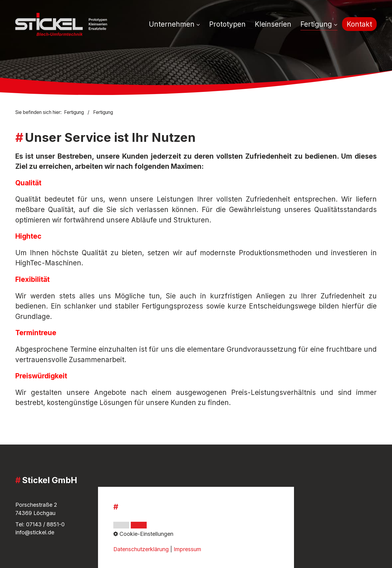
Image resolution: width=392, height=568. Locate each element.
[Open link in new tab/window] (271, 520)
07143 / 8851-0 (45, 524)
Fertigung (319, 24)
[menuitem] (177, 25)
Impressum (153, 503)
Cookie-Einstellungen (166, 531)
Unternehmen (174, 24)
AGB (144, 495)
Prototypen (227, 24)
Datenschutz (155, 523)
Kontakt (359, 24)
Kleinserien (273, 24)
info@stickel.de (35, 532)
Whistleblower (157, 515)
